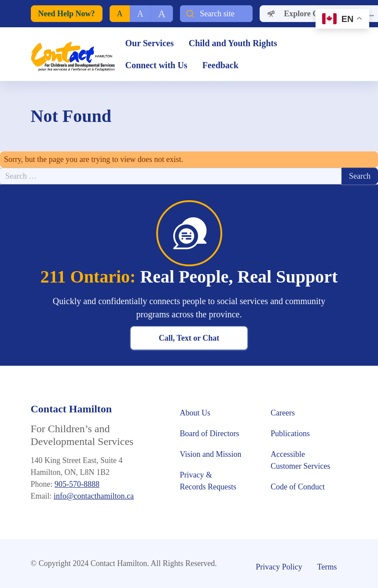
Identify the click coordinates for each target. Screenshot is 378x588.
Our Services (150, 43)
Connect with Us (156, 65)
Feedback (220, 65)
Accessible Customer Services (300, 460)
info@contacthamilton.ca (94, 496)
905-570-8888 (77, 484)
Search (360, 176)
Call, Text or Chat (189, 338)
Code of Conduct (299, 487)
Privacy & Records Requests (208, 481)
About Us (196, 413)
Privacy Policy (279, 567)
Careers (283, 413)
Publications (290, 434)
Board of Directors (210, 434)
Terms (327, 567)
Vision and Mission (211, 454)
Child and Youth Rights (234, 43)
